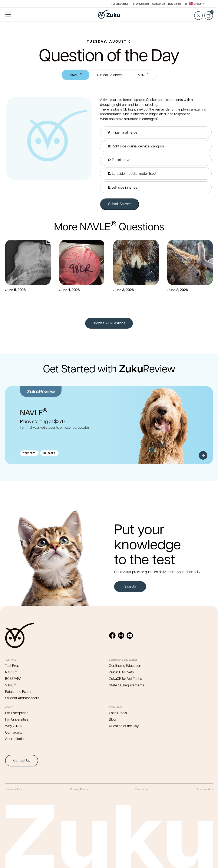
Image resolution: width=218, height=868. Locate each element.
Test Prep (12, 665)
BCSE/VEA (13, 678)
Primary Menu (8, 15)
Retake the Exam (18, 691)
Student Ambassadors (22, 698)
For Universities (140, 4)
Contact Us (158, 4)
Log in (198, 16)
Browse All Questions (109, 323)
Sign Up (130, 586)
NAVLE (76, 75)
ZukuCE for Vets (121, 672)
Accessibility (205, 789)
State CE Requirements (127, 685)
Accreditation (15, 739)
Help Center (175, 4)
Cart (209, 13)
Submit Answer (120, 204)
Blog (112, 719)
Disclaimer (142, 789)
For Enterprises (120, 4)
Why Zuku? (14, 726)
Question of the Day (124, 726)
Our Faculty (14, 732)
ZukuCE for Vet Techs (125, 678)
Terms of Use (14, 789)
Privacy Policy (79, 789)
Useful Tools (118, 713)
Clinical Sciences (110, 75)
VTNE (143, 75)
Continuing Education (125, 665)
